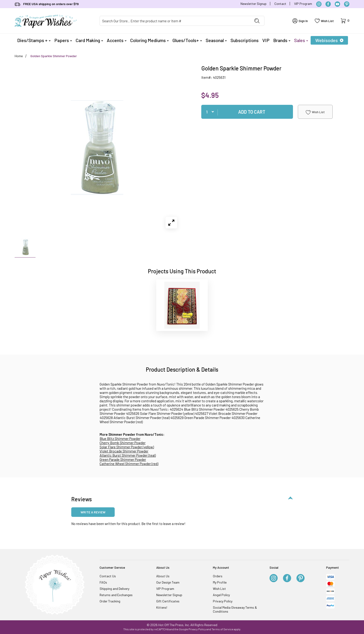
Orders (218, 576)
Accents (117, 40)
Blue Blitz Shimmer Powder (120, 439)
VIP (266, 40)
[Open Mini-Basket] (345, 21)
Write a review (93, 512)
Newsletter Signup (253, 4)
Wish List (315, 112)
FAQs (103, 582)
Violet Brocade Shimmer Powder (124, 451)
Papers (63, 40)
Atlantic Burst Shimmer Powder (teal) (128, 455)
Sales (301, 40)
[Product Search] (175, 21)
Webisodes (329, 40)
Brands (282, 40)
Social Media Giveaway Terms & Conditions (235, 609)
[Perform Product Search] (257, 21)
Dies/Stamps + (34, 40)
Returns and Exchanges (116, 595)
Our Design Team (168, 582)
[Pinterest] (347, 4)
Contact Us (108, 576)
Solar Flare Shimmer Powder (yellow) (127, 447)
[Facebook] (328, 4)
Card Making (89, 40)
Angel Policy (221, 595)
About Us (163, 576)
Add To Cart (252, 112)
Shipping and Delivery (114, 589)
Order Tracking (110, 601)
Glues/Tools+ (187, 40)
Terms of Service (222, 629)
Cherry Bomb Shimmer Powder (123, 443)
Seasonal (216, 40)
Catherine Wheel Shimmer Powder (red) (129, 464)
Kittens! (162, 607)
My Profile (220, 582)
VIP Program (303, 4)
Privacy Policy (223, 601)
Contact (280, 4)
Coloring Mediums (149, 40)
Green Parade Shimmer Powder (123, 459)
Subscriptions (245, 40)
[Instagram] (319, 4)
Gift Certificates (168, 601)
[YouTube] (337, 4)
